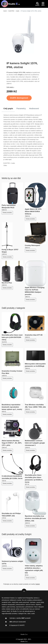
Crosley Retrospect (32, 246)
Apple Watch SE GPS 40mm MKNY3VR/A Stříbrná (33, 212)
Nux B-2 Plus (7, 283)
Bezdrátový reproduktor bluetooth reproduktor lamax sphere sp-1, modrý (12, 407)
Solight (28, 535)
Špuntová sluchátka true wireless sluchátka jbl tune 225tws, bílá (35, 519)
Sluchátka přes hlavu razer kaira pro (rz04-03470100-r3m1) (12, 338)
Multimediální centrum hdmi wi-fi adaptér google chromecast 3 (35, 443)
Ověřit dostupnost (19, 98)
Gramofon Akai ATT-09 (34, 335)
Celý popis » (10, 88)
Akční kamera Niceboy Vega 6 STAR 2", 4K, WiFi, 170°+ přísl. (12, 443)
